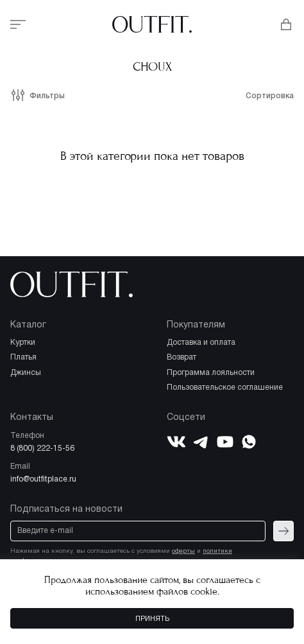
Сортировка (270, 96)
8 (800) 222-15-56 (42, 448)
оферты (183, 551)
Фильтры (47, 96)
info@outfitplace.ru (43, 479)
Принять (152, 619)
